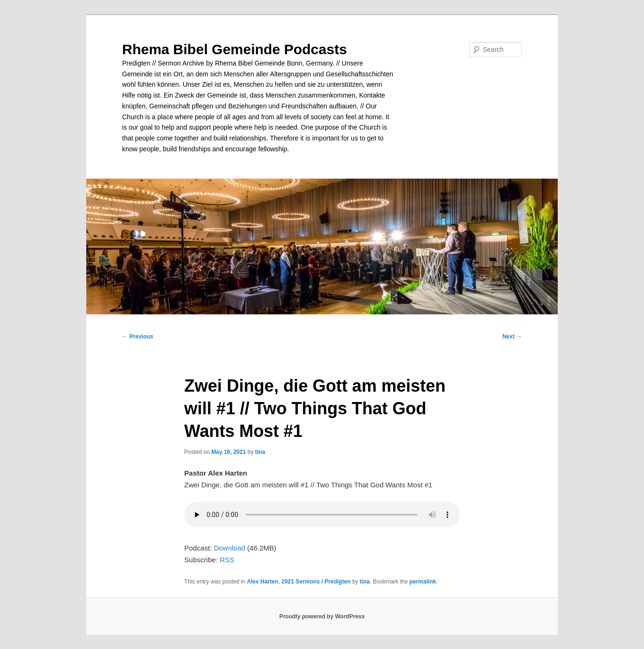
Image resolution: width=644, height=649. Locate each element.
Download (229, 548)
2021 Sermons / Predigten (316, 582)
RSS (227, 560)
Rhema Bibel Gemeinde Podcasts (235, 49)
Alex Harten (263, 582)
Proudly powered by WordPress (322, 616)
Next (512, 337)
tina (260, 452)
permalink (423, 582)
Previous (138, 337)
